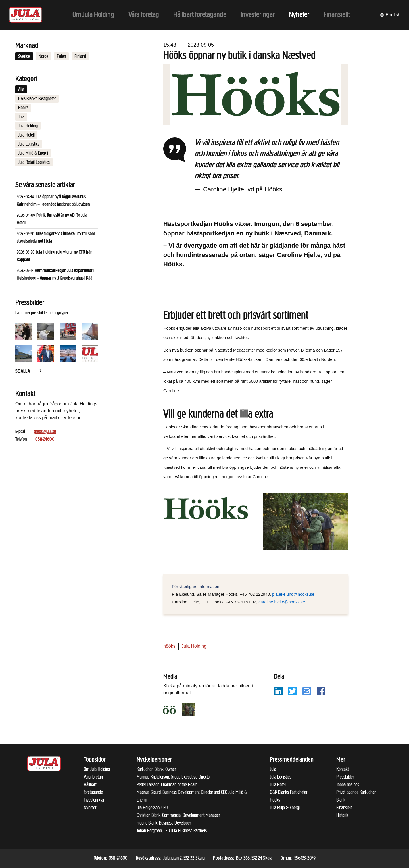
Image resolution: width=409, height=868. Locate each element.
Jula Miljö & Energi (33, 153)
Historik (342, 815)
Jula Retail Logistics (34, 162)
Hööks (23, 108)
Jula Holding (28, 126)
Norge (43, 56)
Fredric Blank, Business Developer (164, 823)
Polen (61, 56)
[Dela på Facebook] (321, 691)
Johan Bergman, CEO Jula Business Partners (172, 831)
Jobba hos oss (348, 785)
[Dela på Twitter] (293, 691)
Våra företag (93, 777)
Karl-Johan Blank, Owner (156, 769)
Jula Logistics (29, 144)
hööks (169, 646)
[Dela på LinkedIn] (278, 691)
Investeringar (94, 800)
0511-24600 (45, 439)
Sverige (24, 56)
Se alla (29, 371)
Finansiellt (344, 808)
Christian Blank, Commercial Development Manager (178, 815)
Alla (21, 89)
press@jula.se (45, 432)
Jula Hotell (26, 135)
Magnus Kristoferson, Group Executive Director (174, 777)
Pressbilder (345, 777)
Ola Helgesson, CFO (152, 808)
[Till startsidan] (26, 15)
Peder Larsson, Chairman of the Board (167, 785)
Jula (21, 117)
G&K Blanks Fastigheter (37, 99)
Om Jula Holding (97, 769)
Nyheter (90, 808)
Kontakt (343, 769)
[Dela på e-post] (307, 691)
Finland (80, 56)
